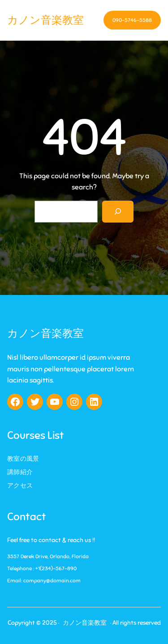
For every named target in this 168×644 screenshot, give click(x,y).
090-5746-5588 (132, 20)
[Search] (118, 212)
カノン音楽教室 (45, 20)
